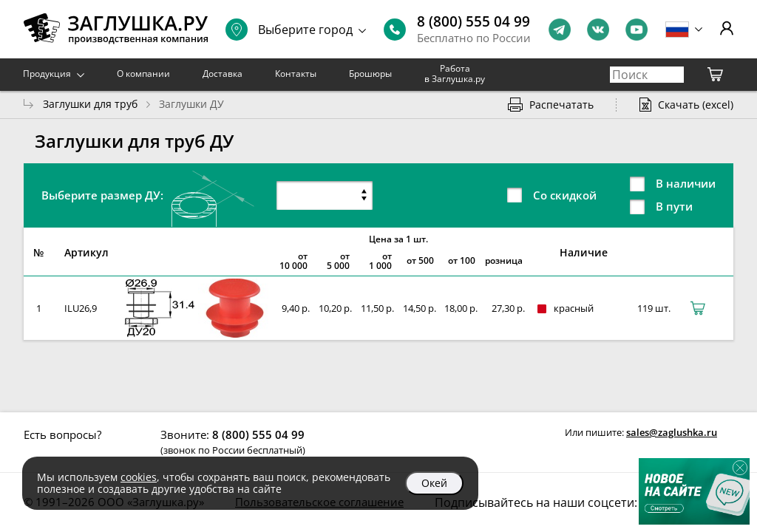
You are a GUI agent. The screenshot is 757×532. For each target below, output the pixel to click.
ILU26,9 (81, 308)
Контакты (296, 74)
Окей (434, 483)
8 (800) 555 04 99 (473, 21)
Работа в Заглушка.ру (455, 74)
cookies (139, 477)
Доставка (223, 74)
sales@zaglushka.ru (672, 432)
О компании (143, 74)
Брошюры (370, 74)
